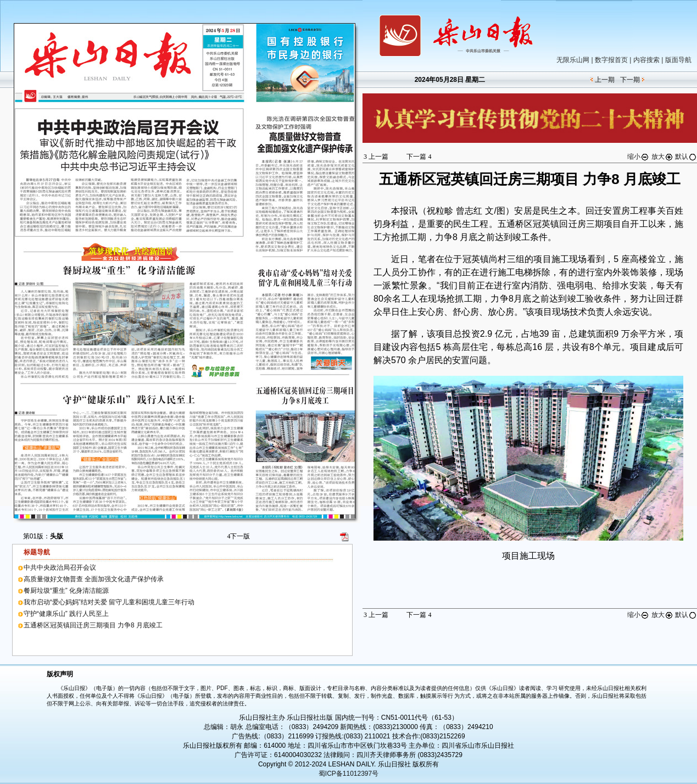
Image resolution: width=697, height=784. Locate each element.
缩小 (638, 157)
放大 (662, 157)
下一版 (238, 536)
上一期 (605, 80)
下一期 (630, 80)
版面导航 (678, 60)
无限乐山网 (573, 60)
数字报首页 (611, 60)
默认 (686, 157)
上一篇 (376, 157)
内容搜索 (646, 60)
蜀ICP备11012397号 (348, 774)
